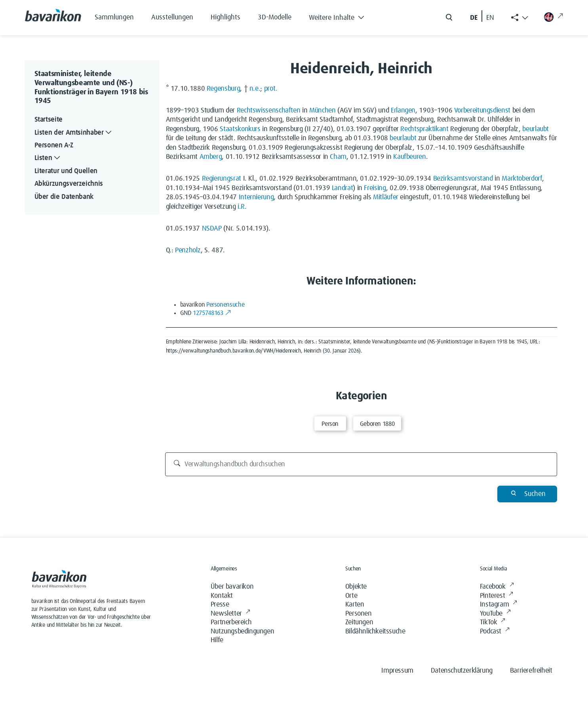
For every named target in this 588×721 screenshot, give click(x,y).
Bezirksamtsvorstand (463, 179)
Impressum (397, 671)
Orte (351, 596)
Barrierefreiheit (531, 671)
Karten (355, 605)
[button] (343, 16)
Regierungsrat (222, 179)
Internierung (256, 197)
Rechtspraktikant (424, 129)
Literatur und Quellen (66, 171)
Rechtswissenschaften (269, 111)
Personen (359, 614)
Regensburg (223, 89)
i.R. (242, 207)
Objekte (356, 587)
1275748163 (212, 313)
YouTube (495, 614)
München (322, 111)
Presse (220, 605)
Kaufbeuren (409, 157)
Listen (48, 158)
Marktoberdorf (522, 179)
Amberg (211, 157)
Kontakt (222, 596)
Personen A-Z (54, 145)
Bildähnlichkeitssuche (375, 631)
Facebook (497, 587)
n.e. (255, 89)
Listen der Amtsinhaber (74, 133)
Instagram (499, 605)
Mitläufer (386, 197)
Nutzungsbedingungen (242, 631)
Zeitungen (359, 622)
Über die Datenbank (64, 197)
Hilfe (217, 640)
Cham (338, 157)
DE (474, 18)
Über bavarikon (232, 587)
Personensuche (225, 305)
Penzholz (188, 250)
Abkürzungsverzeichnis (69, 184)
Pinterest (497, 596)
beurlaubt (536, 129)
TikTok (493, 623)
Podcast (495, 632)
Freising (375, 188)
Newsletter (230, 614)
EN (490, 18)
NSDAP (212, 229)
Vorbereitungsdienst (482, 111)
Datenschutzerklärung (462, 671)
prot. (271, 89)
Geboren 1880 (377, 424)
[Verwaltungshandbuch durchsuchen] (361, 464)
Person (330, 424)
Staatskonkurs (240, 129)
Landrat (342, 188)
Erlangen (403, 111)
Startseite (49, 120)
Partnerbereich (231, 622)
